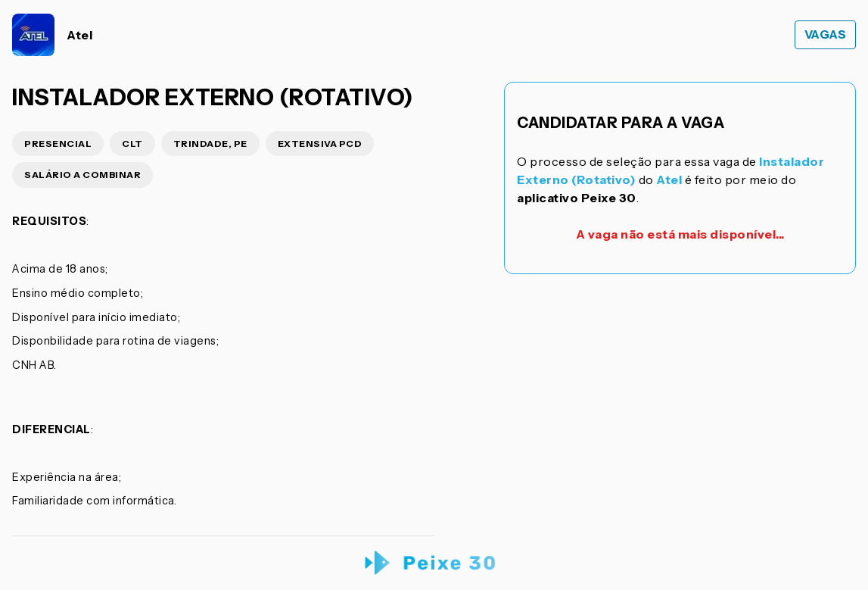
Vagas (826, 34)
